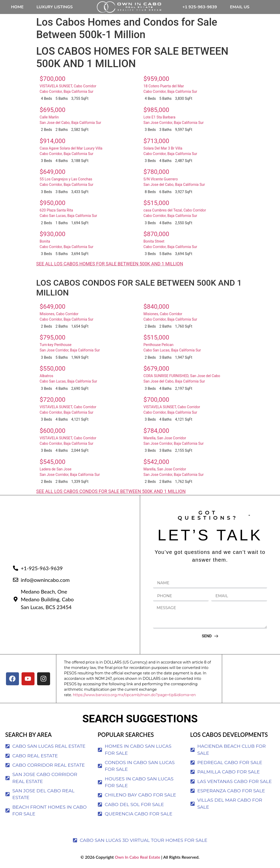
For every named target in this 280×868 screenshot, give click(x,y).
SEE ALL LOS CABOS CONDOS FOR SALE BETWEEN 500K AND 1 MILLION (111, 491)
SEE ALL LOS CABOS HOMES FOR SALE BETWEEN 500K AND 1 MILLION (110, 264)
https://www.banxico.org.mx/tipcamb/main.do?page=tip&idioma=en (134, 695)
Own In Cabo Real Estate (137, 857)
